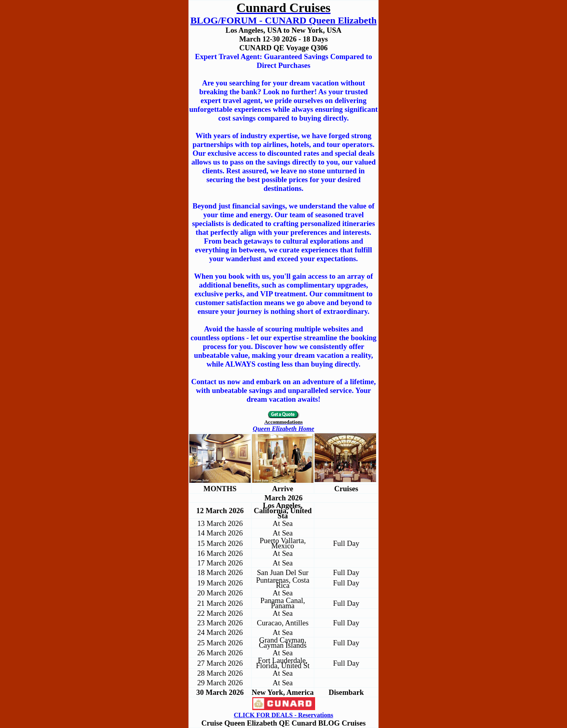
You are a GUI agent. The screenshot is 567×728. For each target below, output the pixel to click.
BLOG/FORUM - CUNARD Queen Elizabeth (284, 20)
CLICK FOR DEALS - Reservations (284, 715)
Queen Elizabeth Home (283, 429)
